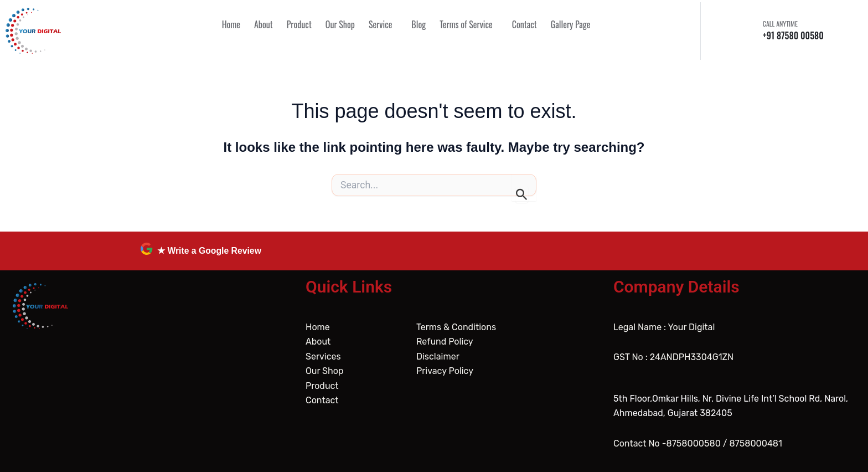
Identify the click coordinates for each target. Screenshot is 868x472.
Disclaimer (438, 356)
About (318, 342)
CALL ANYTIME (780, 24)
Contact (322, 400)
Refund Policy (445, 342)
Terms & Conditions (456, 327)
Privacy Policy (445, 371)
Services (323, 356)
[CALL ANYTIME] (749, 30)
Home (318, 327)
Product (322, 386)
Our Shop (325, 371)
